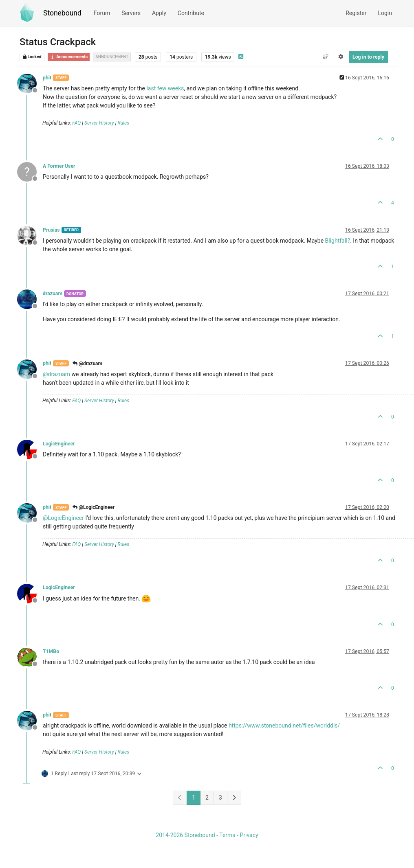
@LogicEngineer (94, 507)
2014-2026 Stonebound (185, 835)
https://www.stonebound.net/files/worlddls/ (284, 726)
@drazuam (87, 364)
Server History (99, 123)
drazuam (53, 294)
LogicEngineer (59, 444)
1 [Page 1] (194, 798)
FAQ (76, 123)
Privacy (249, 835)
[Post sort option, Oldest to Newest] (325, 57)
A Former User (59, 166)
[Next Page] (234, 798)
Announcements (69, 57)
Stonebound (62, 13)
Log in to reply (368, 57)
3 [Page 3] (220, 798)
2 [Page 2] (207, 798)
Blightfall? (338, 241)
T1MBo (51, 651)
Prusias (51, 230)
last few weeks (165, 88)
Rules (124, 123)
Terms (227, 835)
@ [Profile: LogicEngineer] (63, 518)
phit (47, 78)
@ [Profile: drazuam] (56, 374)
